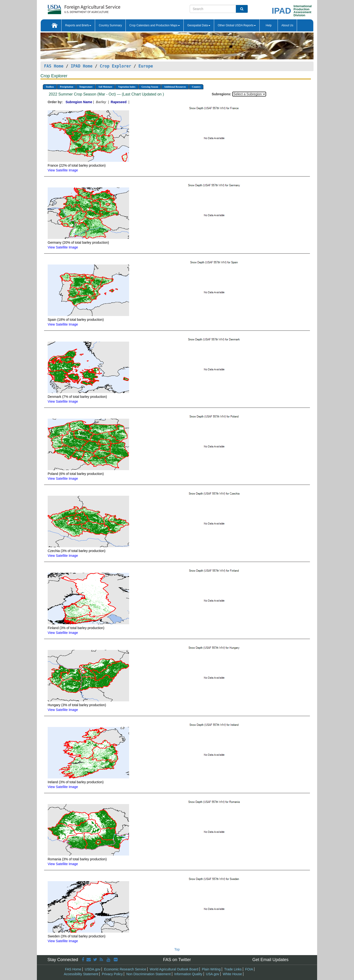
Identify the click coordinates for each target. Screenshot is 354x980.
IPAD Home (82, 66)
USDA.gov (93, 969)
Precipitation (66, 87)
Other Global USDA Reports (237, 25)
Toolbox (50, 87)
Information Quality (188, 974)
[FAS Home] (72, 8)
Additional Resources (175, 87)
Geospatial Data (199, 25)
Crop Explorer (115, 66)
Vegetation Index (127, 87)
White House (232, 974)
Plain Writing (211, 969)
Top (177, 949)
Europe (146, 66)
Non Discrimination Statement (148, 974)
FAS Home (54, 66)
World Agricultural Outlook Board (174, 969)
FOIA (249, 969)
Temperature (86, 87)
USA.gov (213, 974)
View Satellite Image (63, 170)
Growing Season (150, 87)
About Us (287, 25)
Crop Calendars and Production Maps (155, 25)
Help (269, 25)
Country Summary (110, 25)
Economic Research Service (125, 969)
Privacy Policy (112, 974)
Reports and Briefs (78, 25)
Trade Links (233, 969)
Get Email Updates (270, 960)
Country (196, 87)
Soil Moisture (105, 87)
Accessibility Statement (81, 974)
